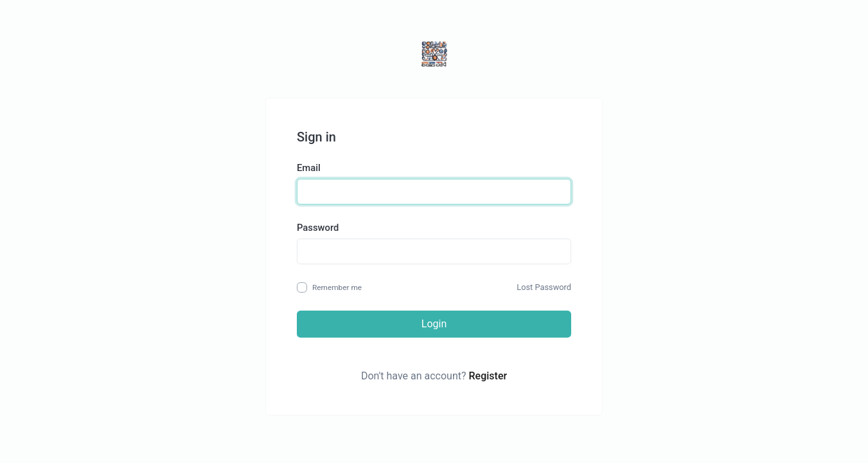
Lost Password (544, 287)
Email (309, 168)
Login (434, 324)
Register (488, 376)
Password (318, 228)
